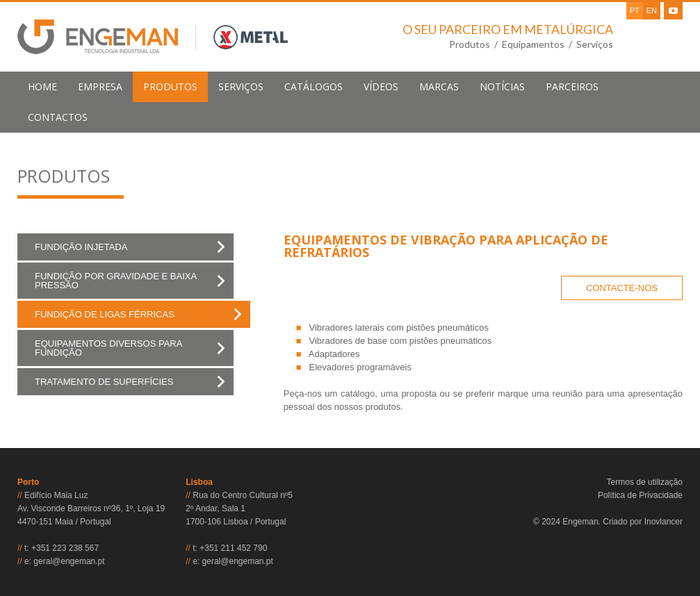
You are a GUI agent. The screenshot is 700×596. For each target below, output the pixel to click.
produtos (170, 86)
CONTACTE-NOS (622, 288)
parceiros (572, 86)
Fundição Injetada (81, 247)
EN (652, 10)
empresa (100, 86)
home (42, 86)
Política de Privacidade (640, 495)
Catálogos (314, 86)
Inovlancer (664, 522)
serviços (241, 86)
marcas (439, 86)
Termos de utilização (645, 482)
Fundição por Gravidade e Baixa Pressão (116, 281)
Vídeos (381, 86)
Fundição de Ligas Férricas (105, 314)
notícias (502, 86)
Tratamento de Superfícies (104, 382)
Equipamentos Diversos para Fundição (108, 348)
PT (635, 10)
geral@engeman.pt (69, 561)
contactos (58, 117)
